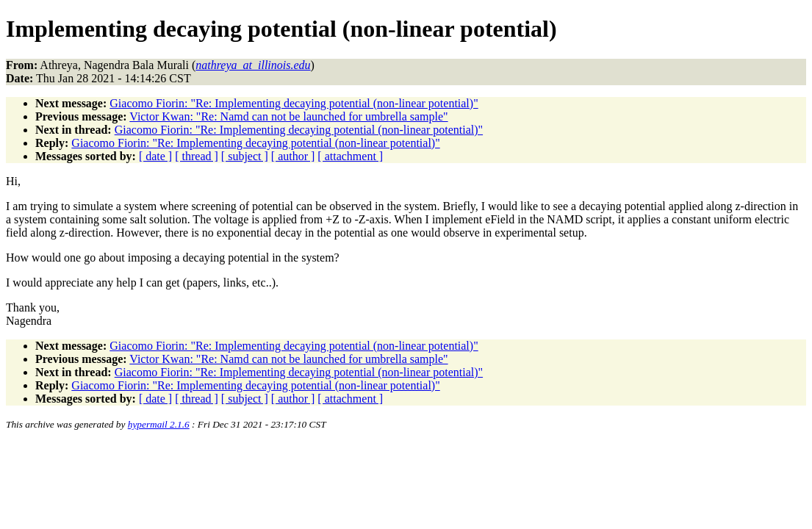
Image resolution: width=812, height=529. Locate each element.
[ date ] (155, 156)
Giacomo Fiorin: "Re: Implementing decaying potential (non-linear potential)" (294, 103)
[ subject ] (245, 156)
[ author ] (293, 156)
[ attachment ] (350, 156)
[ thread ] (197, 156)
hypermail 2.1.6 (159, 424)
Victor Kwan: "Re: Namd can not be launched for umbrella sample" (288, 116)
